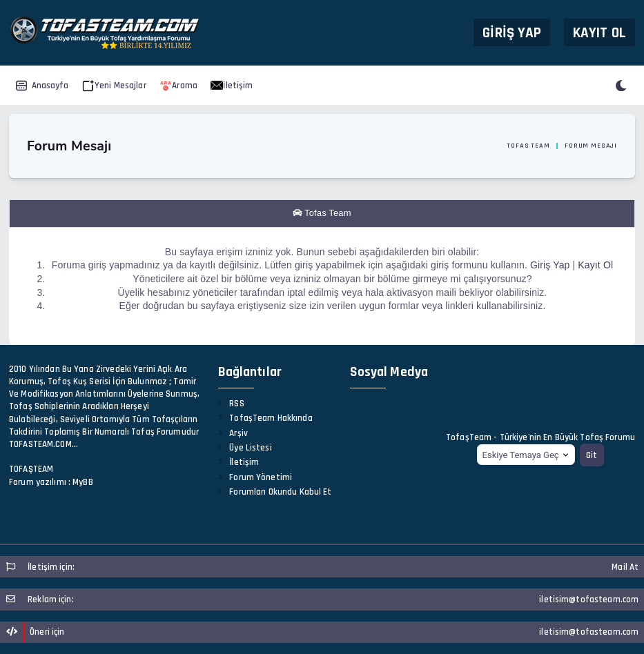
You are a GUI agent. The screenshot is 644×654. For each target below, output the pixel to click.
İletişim (232, 86)
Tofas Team (528, 146)
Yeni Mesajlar (114, 86)
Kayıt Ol (599, 32)
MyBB (83, 482)
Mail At (625, 567)
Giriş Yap (512, 32)
